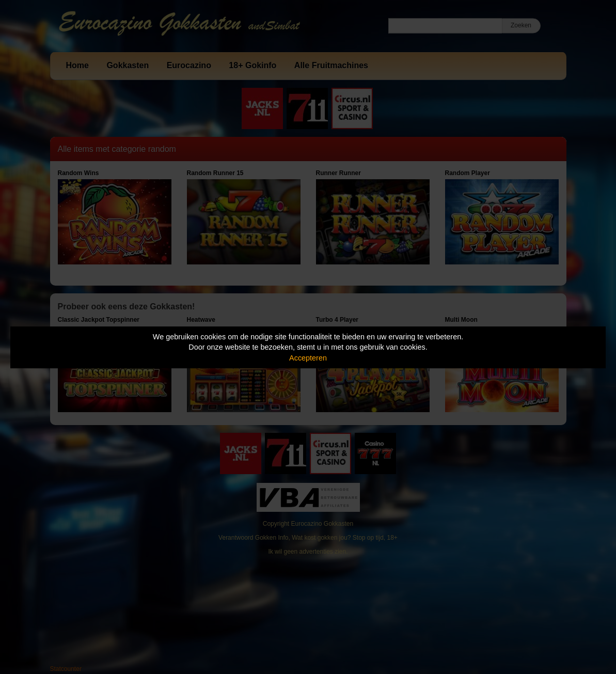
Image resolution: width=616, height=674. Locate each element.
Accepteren (308, 358)
